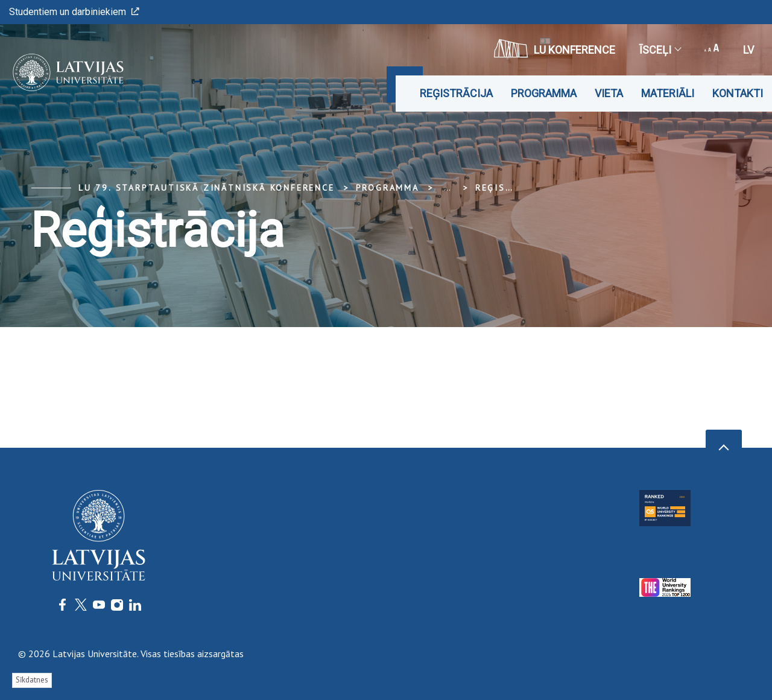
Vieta (609, 93)
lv (748, 50)
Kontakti (738, 93)
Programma (544, 93)
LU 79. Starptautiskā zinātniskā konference (207, 188)
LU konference (555, 48)
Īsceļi (660, 50)
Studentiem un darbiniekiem (74, 12)
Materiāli (668, 93)
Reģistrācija (456, 93)
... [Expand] (447, 188)
